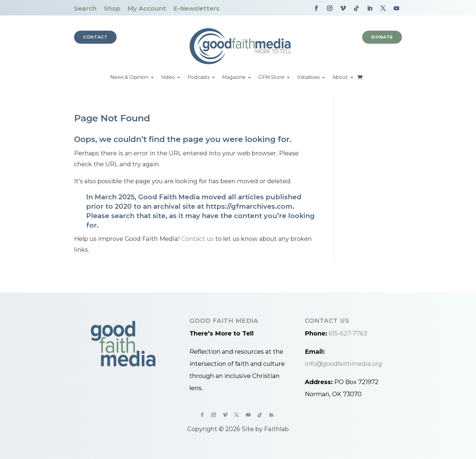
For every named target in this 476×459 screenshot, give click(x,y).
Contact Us (327, 321)
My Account (147, 8)
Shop (112, 8)
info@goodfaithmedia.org (343, 364)
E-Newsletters (196, 8)
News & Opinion (129, 78)
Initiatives (308, 78)
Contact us (197, 239)
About (340, 78)
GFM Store (271, 78)
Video (168, 78)
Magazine (234, 78)
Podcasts (199, 78)
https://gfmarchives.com (249, 206)
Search (85, 8)
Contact (95, 37)
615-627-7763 (348, 333)
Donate (382, 37)
